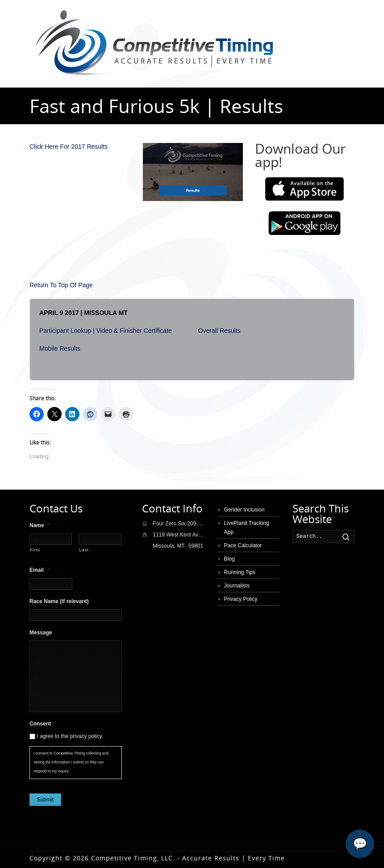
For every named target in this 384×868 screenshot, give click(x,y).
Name (40, 525)
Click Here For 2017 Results (69, 147)
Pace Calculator (243, 545)
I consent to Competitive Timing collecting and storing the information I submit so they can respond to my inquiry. (71, 762)
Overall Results (219, 331)
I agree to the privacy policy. (70, 736)
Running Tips (240, 572)
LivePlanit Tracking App (247, 528)
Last (84, 550)
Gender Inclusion (244, 510)
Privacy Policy (241, 599)
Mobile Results (60, 348)
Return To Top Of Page (61, 285)
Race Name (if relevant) (59, 601)
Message (41, 633)
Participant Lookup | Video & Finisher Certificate (106, 331)
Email (40, 570)
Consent (43, 724)
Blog (230, 559)
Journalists (237, 586)
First (35, 550)
